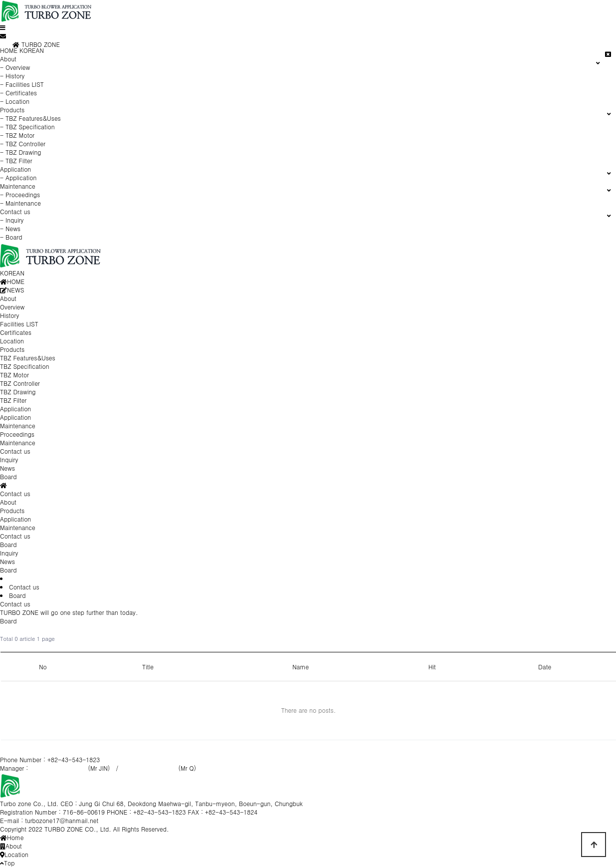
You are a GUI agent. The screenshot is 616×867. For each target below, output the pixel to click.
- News (10, 228)
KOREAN (32, 50)
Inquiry (9, 553)
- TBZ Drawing (20, 152)
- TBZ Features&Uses (30, 118)
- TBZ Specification (27, 127)
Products (12, 510)
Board (8, 570)
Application (15, 519)
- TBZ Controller (23, 144)
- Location (15, 101)
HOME (9, 50)
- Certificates (18, 93)
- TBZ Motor (17, 135)
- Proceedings (20, 194)
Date (545, 667)
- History (12, 76)
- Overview (15, 67)
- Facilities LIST (22, 84)
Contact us (15, 536)
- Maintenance (20, 203)
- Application (18, 177)
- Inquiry (12, 220)
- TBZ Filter (16, 160)
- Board (11, 237)
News (7, 561)
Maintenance (18, 527)
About (8, 502)
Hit (432, 667)
